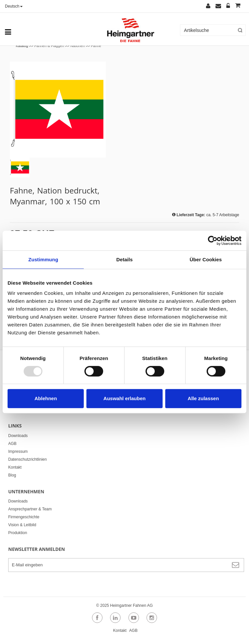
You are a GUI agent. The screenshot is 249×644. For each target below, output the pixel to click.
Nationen (78, 46)
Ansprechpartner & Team (30, 509)
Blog (12, 475)
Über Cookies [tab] (206, 259)
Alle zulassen (203, 398)
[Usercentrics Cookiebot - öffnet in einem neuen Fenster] (213, 241)
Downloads (18, 436)
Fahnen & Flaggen (49, 46)
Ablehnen (46, 398)
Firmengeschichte (24, 517)
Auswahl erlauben (125, 398)
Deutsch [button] (14, 6)
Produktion (18, 533)
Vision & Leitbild (22, 525)
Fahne (96, 46)
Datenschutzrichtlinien (27, 459)
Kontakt (15, 467)
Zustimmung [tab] (43, 259)
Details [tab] (125, 259)
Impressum (18, 451)
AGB (12, 444)
